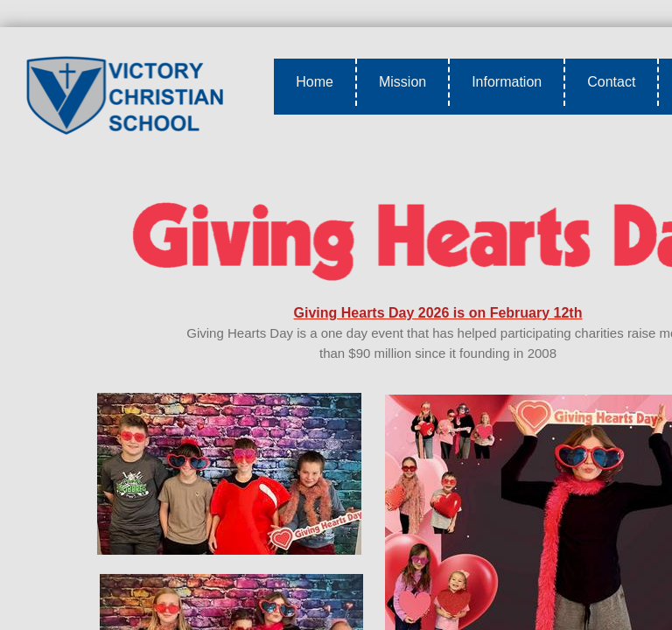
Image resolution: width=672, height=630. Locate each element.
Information (507, 82)
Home (315, 82)
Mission (402, 82)
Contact (611, 82)
